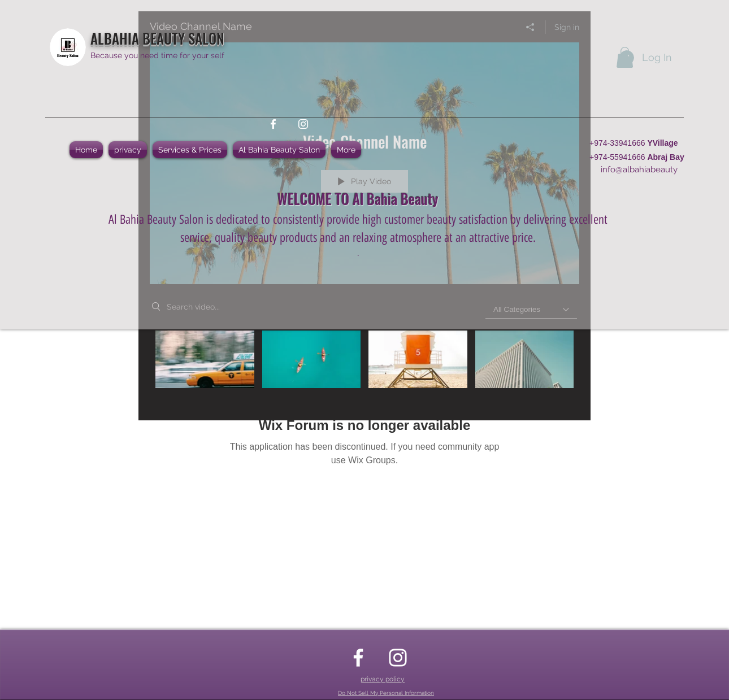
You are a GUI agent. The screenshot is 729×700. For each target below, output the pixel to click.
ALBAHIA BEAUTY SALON (157, 38)
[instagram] (303, 124)
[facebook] (273, 124)
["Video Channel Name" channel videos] (364, 367)
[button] (625, 57)
